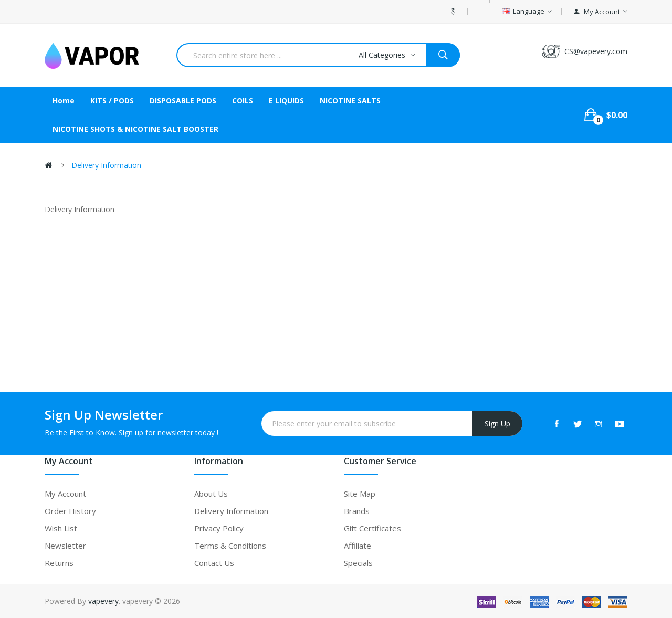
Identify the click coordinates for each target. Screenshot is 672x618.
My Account (65, 494)
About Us (211, 494)
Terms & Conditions (230, 546)
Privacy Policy (219, 528)
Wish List (61, 528)
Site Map (360, 494)
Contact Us (214, 563)
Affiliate (358, 546)
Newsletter (65, 546)
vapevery (103, 601)
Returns (59, 563)
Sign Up (497, 423)
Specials (358, 563)
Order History (70, 511)
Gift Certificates (372, 528)
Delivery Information (106, 165)
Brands (357, 511)
